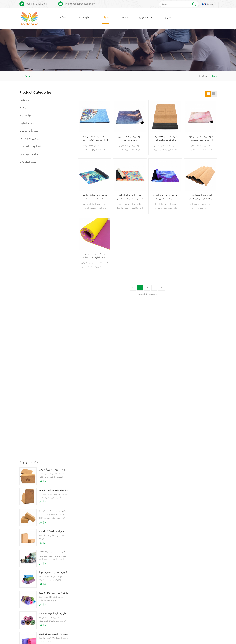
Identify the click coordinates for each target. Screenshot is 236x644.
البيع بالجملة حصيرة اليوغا (99, 603)
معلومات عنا (84, 18)
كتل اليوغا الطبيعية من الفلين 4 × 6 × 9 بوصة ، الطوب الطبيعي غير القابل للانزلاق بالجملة (54, 243)
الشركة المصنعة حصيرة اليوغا (101, 580)
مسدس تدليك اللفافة (29, 139)
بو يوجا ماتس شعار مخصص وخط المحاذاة (44, 576)
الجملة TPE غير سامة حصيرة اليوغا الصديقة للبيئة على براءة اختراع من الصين (54, 305)
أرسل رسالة (72, 527)
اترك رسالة (214, 641)
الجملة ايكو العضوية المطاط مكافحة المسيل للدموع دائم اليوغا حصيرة (201, 197)
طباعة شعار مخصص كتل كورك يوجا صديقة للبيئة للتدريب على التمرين (54, 202)
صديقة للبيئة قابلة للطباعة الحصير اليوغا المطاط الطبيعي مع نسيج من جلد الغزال (130, 197)
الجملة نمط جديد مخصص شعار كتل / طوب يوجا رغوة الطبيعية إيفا (54, 367)
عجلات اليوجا (25, 115)
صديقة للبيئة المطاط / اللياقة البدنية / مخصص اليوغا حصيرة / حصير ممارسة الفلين (54, 408)
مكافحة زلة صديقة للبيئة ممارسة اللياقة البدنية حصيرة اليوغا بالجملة (153, 556)
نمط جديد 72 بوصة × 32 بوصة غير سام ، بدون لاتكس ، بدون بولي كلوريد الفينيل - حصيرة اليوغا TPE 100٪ (54, 284)
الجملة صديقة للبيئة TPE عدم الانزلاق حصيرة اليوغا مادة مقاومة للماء (54, 346)
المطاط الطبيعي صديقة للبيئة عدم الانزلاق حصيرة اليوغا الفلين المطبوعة (155, 568)
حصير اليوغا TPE (95, 556)
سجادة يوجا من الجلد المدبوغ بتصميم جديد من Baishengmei (130, 139)
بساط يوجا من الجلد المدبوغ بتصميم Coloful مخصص (49, 555)
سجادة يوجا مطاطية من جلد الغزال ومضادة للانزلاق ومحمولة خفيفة (95, 139)
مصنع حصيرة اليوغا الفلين (99, 586)
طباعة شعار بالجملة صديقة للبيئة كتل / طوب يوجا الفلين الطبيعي (54, 181)
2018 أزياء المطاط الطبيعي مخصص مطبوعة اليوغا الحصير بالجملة (54, 264)
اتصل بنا (168, 18)
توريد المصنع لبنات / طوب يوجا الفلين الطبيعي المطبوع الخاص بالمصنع (54, 223)
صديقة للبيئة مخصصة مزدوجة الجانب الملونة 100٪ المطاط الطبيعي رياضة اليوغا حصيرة (95, 256)
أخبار (130, 636)
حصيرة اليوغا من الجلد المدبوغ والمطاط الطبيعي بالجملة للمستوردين (153, 562)
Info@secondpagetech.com (80, 4)
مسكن (63, 18)
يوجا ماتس (24, 100)
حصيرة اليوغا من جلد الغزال (100, 562)
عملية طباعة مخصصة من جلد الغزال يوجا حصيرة (47, 565)
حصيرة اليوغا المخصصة (98, 574)
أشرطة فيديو (146, 18)
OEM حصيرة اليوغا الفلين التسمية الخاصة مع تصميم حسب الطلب (54, 387)
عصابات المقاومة (28, 123)
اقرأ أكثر (43, 193)
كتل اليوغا (24, 108)
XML (198, 636)
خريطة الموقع (174, 636)
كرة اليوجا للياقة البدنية (30, 146)
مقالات (124, 18)
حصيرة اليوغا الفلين (96, 568)
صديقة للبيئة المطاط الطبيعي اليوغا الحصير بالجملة (95, 197)
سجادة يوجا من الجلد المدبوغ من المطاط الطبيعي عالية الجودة (165, 197)
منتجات (106, 18)
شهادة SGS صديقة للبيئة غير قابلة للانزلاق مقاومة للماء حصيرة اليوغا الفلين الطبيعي (165, 139)
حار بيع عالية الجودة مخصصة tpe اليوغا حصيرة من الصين (54, 325)
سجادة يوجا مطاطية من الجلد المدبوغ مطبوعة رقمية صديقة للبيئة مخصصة (201, 139)
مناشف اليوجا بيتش (29, 154)
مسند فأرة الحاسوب (29, 131)
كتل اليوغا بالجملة (96, 592)
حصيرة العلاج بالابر (28, 162)
